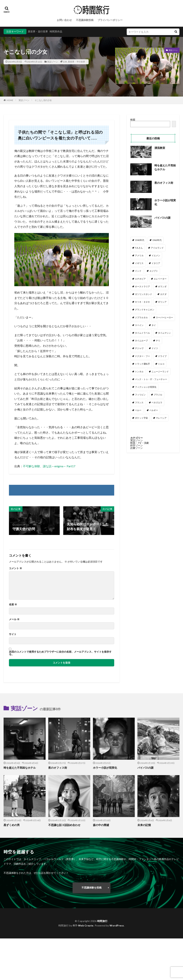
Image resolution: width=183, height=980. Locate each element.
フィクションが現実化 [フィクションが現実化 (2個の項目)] (146, 387)
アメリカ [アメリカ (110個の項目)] (139, 255)
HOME (10, 100)
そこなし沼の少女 (43, 100)
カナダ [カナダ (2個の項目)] (163, 294)
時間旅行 (102, 921)
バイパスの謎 (162, 218)
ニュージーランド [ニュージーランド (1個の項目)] (160, 372)
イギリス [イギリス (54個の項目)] (139, 263)
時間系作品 (56, 31)
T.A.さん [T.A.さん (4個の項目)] (139, 248)
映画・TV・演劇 (140, 443)
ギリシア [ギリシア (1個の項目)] (162, 302)
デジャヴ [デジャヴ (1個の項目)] (139, 348)
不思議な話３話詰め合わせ (64, 825)
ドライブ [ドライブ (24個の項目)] (162, 356)
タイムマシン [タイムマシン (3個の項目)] (164, 333)
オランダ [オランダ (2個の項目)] (162, 286)
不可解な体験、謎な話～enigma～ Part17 (49, 466)
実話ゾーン (53, 62)
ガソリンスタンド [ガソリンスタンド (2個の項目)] (144, 294)
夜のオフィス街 (164, 183)
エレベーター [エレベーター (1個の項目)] (160, 279)
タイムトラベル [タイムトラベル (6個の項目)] (142, 333)
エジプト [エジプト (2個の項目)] (154, 271)
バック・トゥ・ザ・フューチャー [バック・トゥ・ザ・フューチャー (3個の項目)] (151, 379)
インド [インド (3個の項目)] (138, 271)
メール (14, 619)
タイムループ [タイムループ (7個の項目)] (141, 341)
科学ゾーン (137, 445)
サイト (13, 634)
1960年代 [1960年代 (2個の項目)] (157, 240)
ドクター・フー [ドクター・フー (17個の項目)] (142, 356)
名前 (13, 604)
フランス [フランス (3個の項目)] (139, 403)
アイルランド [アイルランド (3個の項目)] (157, 248)
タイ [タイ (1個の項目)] (154, 325)
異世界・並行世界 (38, 31)
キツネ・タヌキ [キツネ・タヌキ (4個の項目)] (142, 302)
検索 (133, 120)
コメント (15, 568)
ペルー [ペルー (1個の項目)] (138, 410)
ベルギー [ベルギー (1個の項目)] (154, 410)
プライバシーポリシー (110, 20)
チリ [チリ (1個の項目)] (158, 341)
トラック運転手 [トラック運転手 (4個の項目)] (142, 364)
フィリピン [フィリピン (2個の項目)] (140, 395)
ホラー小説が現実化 (165, 202)
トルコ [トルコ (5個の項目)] (161, 364)
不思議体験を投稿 (91, 887)
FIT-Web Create (83, 925)
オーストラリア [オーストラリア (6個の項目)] (142, 286)
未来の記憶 (144, 825)
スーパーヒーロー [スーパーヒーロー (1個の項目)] (164, 317)
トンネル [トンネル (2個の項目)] (139, 372)
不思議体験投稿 (85, 20)
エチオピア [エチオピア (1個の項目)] (140, 279)
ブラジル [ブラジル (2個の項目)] (158, 395)
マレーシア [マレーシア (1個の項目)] (161, 418)
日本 (65, 62)
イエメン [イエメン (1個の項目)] (156, 255)
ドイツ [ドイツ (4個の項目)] (155, 348)
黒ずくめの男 (12, 825)
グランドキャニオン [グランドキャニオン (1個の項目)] (145, 310)
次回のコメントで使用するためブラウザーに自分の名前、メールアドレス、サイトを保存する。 (60, 653)
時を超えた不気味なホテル (165, 167)
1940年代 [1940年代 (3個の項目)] (140, 240)
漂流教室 (160, 148)
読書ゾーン (137, 448)
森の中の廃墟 (101, 825)
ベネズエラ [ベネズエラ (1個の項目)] (157, 403)
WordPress (117, 925)
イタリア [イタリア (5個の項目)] (156, 263)
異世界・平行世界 (76, 62)
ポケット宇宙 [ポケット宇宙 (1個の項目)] (141, 418)
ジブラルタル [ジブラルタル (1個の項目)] (141, 317)
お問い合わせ (64, 20)
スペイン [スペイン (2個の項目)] (139, 325)
